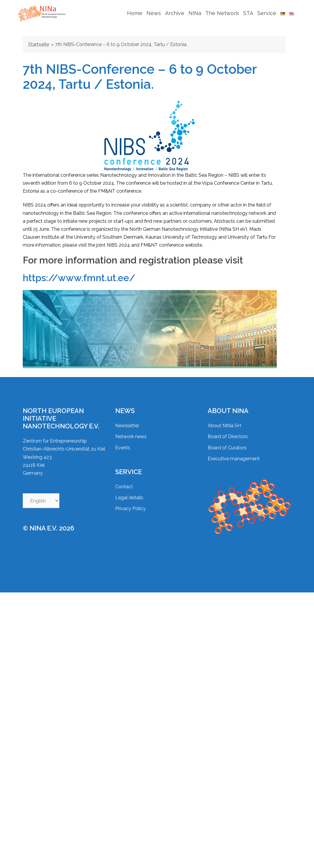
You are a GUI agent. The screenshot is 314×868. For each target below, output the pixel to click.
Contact (124, 481)
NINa (195, 13)
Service (267, 13)
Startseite (39, 39)
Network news (131, 431)
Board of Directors (228, 431)
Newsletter (127, 420)
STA (248, 13)
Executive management (234, 453)
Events (123, 442)
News (154, 13)
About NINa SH (224, 420)
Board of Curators (227, 442)
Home (135, 13)
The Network (222, 13)
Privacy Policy (130, 503)
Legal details (129, 492)
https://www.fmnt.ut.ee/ (79, 272)
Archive (175, 13)
